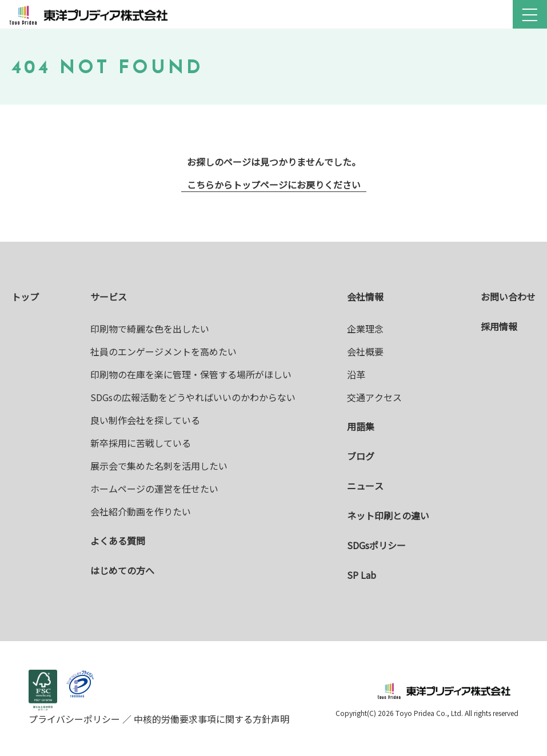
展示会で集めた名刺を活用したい (159, 466)
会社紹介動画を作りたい (141, 511)
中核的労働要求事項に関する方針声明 (210, 719)
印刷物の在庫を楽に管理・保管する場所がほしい (191, 374)
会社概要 (365, 351)
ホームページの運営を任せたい (154, 489)
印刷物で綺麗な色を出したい (150, 329)
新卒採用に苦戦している (141, 443)
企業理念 (365, 329)
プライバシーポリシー (75, 719)
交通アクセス (374, 397)
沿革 (356, 374)
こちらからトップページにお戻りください (274, 185)
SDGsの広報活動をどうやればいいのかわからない (193, 397)
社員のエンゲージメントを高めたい (163, 351)
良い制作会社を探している (145, 420)
